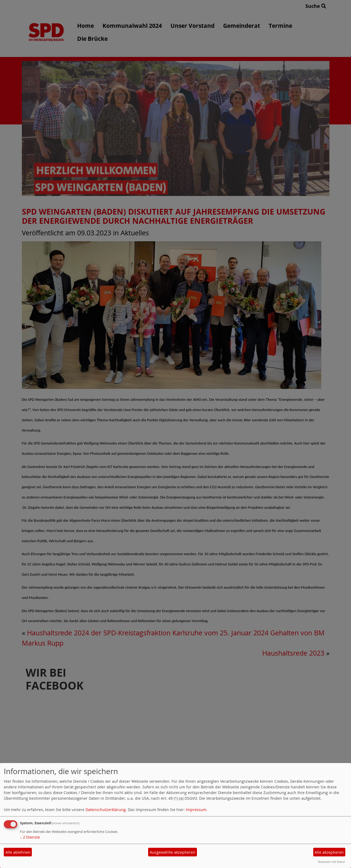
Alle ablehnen (18, 852)
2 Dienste (30, 837)
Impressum (196, 810)
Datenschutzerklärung (106, 810)
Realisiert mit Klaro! (332, 862)
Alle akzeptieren (329, 852)
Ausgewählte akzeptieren (173, 852)
